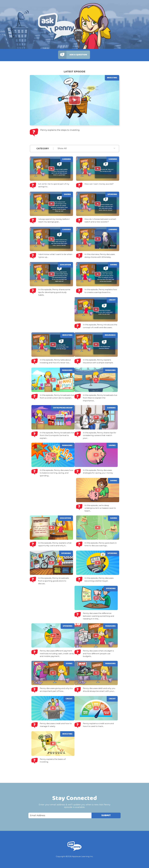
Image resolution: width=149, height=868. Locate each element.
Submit (106, 815)
